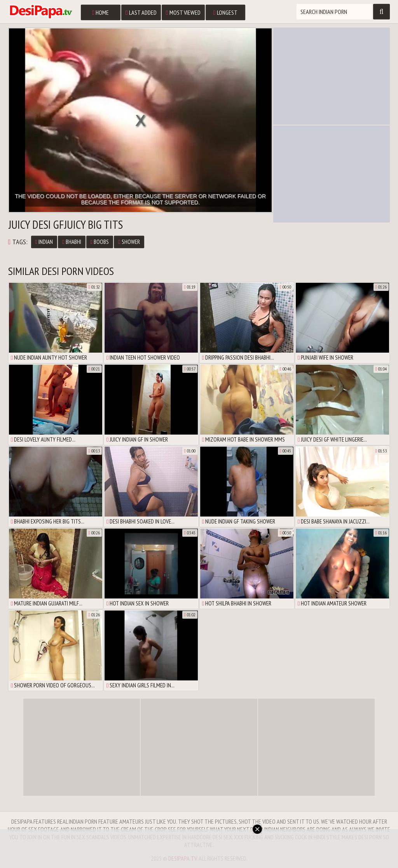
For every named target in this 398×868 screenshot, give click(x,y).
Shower (129, 242)
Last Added (141, 12)
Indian (44, 242)
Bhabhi (72, 242)
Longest (225, 12)
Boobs (100, 242)
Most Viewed (183, 12)
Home (100, 12)
